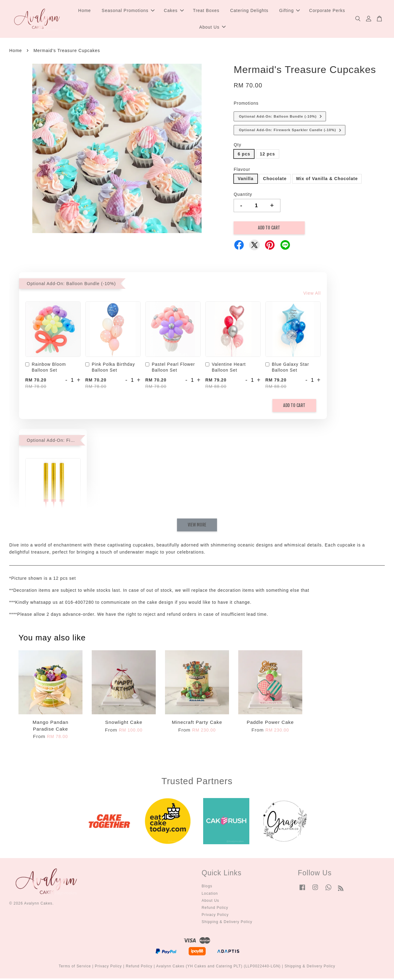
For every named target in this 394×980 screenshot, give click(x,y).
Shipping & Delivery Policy (227, 923)
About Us (212, 28)
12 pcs (267, 155)
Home (84, 11)
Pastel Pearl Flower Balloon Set (170, 369)
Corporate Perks (327, 11)
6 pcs (244, 155)
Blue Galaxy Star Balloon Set (287, 369)
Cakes (174, 11)
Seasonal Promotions (128, 11)
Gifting (289, 11)
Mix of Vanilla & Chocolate (327, 180)
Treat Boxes (206, 11)
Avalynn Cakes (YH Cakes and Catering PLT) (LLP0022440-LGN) (218, 968)
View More (197, 526)
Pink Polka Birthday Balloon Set (110, 369)
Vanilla (245, 180)
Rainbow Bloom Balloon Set (46, 369)
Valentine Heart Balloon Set (225, 369)
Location (210, 895)
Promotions (246, 104)
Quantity (243, 196)
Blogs (207, 888)
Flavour (242, 171)
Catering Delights (249, 11)
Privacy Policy (215, 916)
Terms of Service (75, 968)
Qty (237, 146)
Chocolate (275, 180)
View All (312, 294)
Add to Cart (294, 407)
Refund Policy (215, 909)
